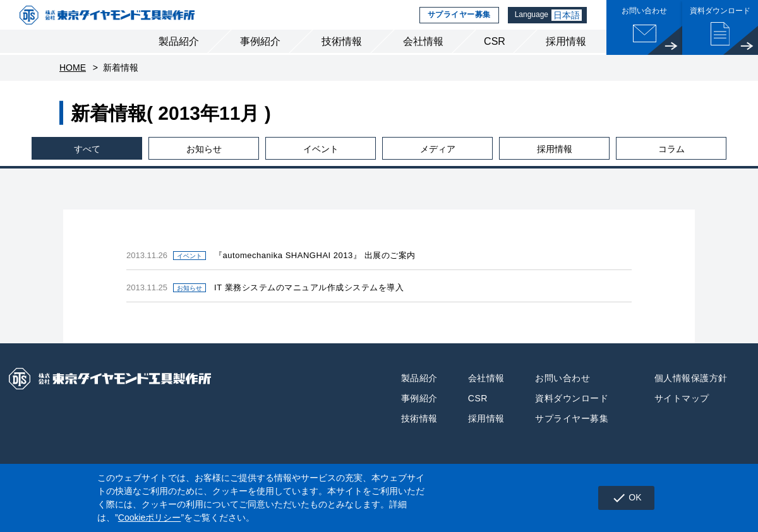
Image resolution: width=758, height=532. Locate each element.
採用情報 (566, 56)
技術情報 (342, 56)
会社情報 (423, 56)
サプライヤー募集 (456, 22)
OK (624, 498)
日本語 (567, 22)
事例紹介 (260, 56)
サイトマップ (682, 413)
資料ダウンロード (572, 413)
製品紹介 (179, 56)
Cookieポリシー (150, 517)
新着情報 (121, 82)
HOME (73, 82)
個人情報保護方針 (691, 393)
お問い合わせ (562, 393)
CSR (495, 56)
